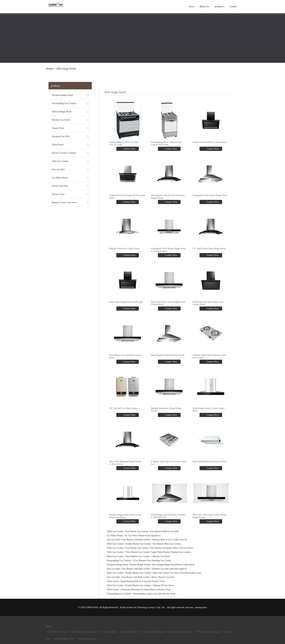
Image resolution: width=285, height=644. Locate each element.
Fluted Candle (109, 632)
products (220, 7)
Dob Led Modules (129, 632)
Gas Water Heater (60, 178)
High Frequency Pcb (64, 639)
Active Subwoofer (87, 639)
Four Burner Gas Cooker (137, 531)
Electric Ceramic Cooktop (64, 153)
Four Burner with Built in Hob (136, 540)
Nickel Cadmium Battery (153, 632)
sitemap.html (201, 607)
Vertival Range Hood (62, 112)
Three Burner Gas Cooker (137, 552)
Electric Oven (58, 194)
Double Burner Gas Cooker (138, 544)
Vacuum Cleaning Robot (181, 632)
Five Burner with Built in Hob (136, 577)
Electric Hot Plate (60, 186)
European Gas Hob (61, 136)
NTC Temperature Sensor (208, 632)
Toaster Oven (58, 128)
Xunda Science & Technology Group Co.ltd (140, 607)
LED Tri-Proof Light (57, 632)
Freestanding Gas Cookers (64, 103)
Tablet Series (58, 145)
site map (189, 607)
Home (191, 7)
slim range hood (66, 69)
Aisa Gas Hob (58, 169)
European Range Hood (62, 95)
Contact (233, 7)
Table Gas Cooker (60, 161)
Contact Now (129, 149)
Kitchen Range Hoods (140, 565)
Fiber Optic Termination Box (85, 632)
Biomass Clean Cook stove (64, 202)
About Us (205, 7)
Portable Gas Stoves (61, 120)
